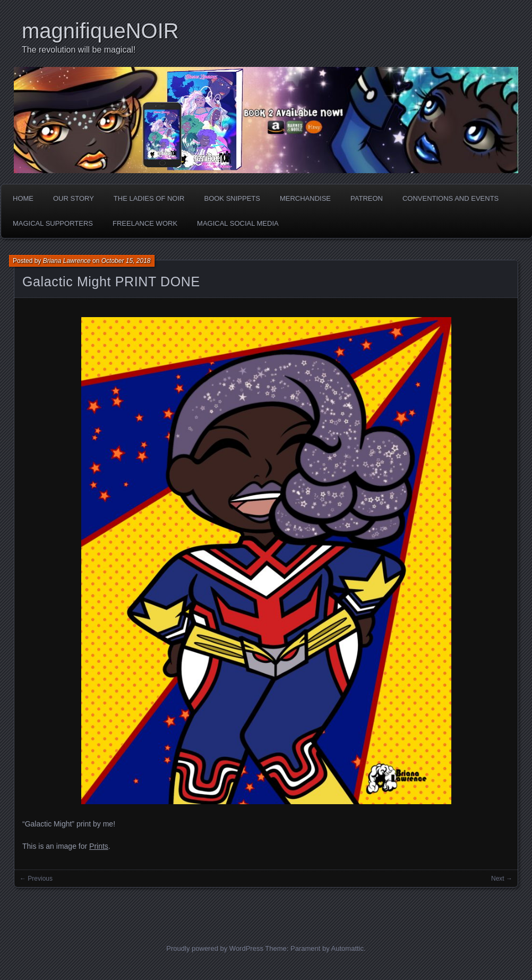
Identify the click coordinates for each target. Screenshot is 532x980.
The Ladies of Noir (149, 198)
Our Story (74, 198)
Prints (99, 846)
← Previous (36, 879)
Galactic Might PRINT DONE (111, 282)
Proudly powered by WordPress (215, 948)
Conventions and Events (451, 198)
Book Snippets (232, 198)
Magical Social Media (238, 223)
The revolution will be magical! (79, 50)
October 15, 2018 (126, 261)
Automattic (347, 948)
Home (23, 198)
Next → (502, 879)
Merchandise (305, 198)
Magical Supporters (53, 223)
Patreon (367, 198)
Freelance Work (145, 223)
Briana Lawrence (67, 261)
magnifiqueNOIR (100, 31)
